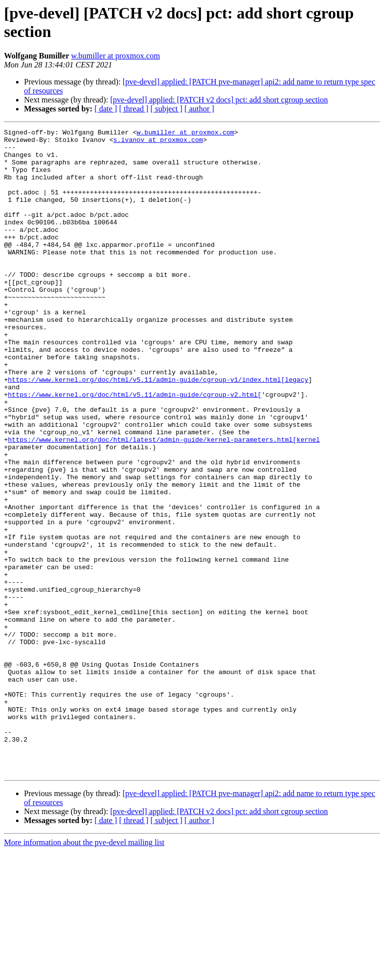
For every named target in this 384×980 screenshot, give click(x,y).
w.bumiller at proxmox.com (115, 56)
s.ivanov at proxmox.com (158, 142)
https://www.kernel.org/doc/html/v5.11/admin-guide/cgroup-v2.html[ (135, 448)
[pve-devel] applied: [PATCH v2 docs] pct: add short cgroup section (219, 100)
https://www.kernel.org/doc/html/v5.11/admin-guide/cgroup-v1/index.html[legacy (158, 430)
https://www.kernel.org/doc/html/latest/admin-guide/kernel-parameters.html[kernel (164, 502)
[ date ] (106, 109)
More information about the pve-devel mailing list (84, 971)
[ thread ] (134, 109)
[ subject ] (166, 109)
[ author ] (199, 109)
